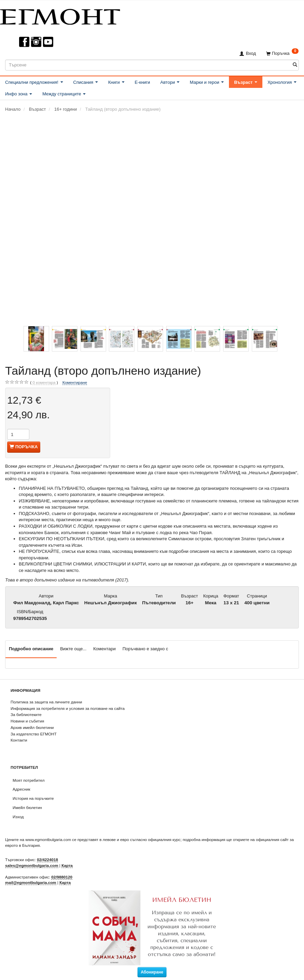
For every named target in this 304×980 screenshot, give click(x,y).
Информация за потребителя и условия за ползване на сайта (68, 708)
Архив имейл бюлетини (32, 727)
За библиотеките (26, 714)
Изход (18, 817)
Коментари (104, 649)
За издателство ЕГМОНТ (34, 734)
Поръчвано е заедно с (145, 649)
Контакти (19, 740)
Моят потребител (28, 780)
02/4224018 (47, 860)
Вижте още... (73, 649)
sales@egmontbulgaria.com (32, 865)
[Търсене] (295, 65)
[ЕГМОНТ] (60, 15)
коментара (44, 383)
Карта (67, 865)
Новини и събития (27, 721)
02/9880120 (62, 877)
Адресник (21, 789)
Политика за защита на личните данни (46, 702)
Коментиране (75, 382)
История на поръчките (33, 798)
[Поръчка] (282, 53)
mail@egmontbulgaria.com (31, 882)
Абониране (152, 972)
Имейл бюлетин (27, 807)
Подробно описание (31, 649)
